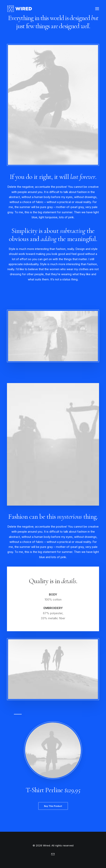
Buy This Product (53, 806)
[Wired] (20, 9)
